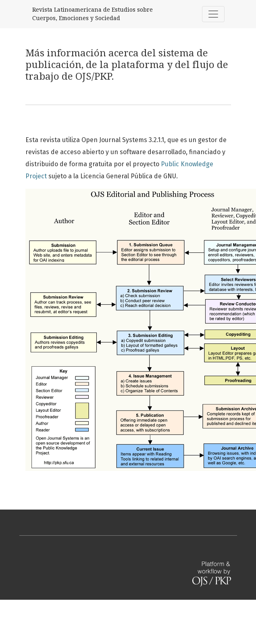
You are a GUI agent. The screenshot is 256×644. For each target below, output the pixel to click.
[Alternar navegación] (213, 14)
